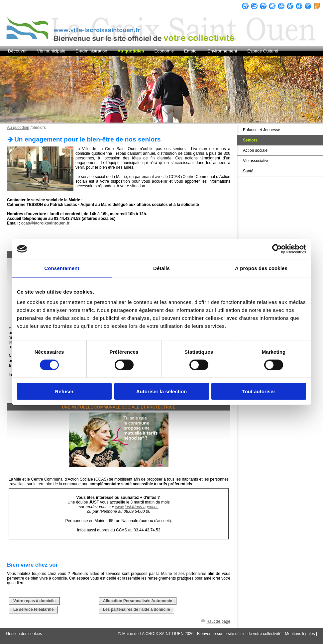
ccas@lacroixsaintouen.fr (46, 223)
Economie (164, 51)
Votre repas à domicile (34, 601)
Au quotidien (131, 51)
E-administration (91, 51)
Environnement (222, 51)
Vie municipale (51, 51)
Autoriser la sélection (162, 391)
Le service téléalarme (33, 609)
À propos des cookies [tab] (261, 268)
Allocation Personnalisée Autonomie (138, 601)
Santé (248, 171)
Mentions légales (300, 634)
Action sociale (255, 150)
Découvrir (17, 51)
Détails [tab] (161, 268)
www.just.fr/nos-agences (137, 507)
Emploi (191, 51)
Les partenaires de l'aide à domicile (137, 609)
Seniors (250, 140)
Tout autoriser (259, 391)
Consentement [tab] (62, 268)
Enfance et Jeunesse (262, 130)
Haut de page (218, 621)
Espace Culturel (263, 51)
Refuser (64, 391)
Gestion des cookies (24, 634)
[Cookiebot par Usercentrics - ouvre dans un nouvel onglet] (277, 249)
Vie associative (256, 161)
